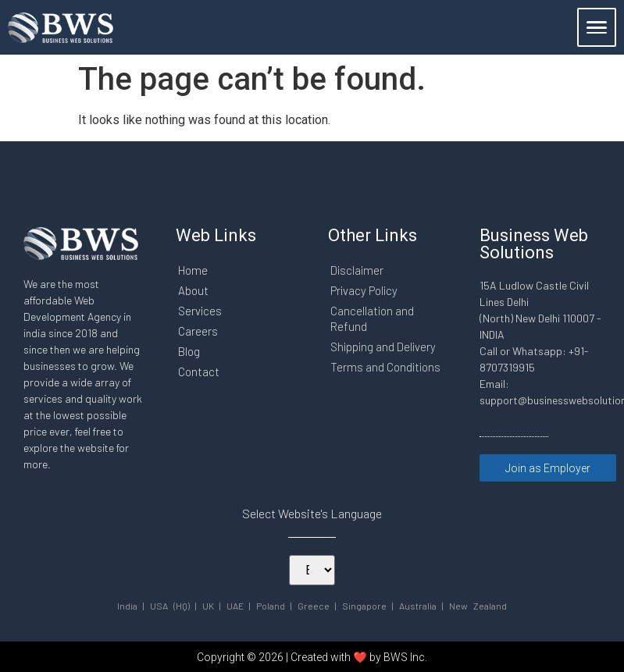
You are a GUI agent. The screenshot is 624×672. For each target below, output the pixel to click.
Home (193, 270)
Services (200, 311)
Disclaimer (358, 270)
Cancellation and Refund (373, 318)
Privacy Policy (365, 290)
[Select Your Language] (312, 570)
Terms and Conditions (386, 367)
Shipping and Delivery (384, 347)
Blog (189, 351)
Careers (198, 331)
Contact (199, 372)
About (193, 290)
